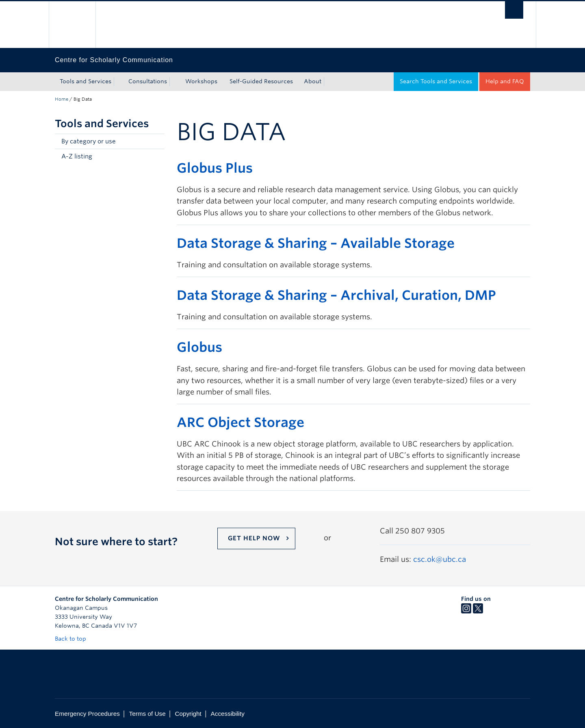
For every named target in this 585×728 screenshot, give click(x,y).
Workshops (201, 81)
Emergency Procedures (87, 714)
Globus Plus (215, 168)
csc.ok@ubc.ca (440, 559)
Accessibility (228, 714)
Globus (199, 347)
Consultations (148, 81)
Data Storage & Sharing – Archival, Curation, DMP (336, 295)
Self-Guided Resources (261, 81)
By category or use (89, 141)
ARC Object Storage (240, 422)
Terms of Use (147, 714)
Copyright (188, 714)
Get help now (254, 538)
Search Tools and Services (436, 81)
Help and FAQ (505, 81)
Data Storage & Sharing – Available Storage (316, 243)
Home (62, 99)
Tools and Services (86, 81)
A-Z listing (77, 156)
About (313, 81)
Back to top (74, 639)
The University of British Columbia (72, 25)
